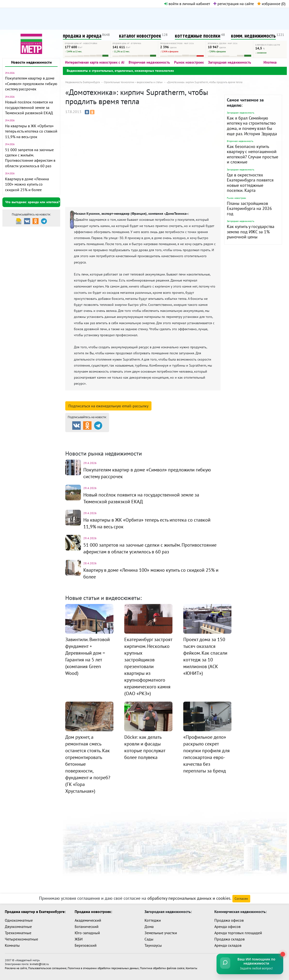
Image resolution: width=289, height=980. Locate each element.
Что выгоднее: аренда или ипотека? (33, 202)
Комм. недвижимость (93, 442)
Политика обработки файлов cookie (162, 968)
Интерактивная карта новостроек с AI (95, 62)
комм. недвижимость (253, 36)
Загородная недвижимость (230, 62)
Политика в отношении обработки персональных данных (103, 968)
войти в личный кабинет (187, 4)
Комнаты (12, 945)
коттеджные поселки (198, 36)
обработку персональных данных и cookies (189, 898)
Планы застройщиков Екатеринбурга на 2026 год (249, 208)
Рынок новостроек (189, 62)
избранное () (271, 4)
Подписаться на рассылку (108, 406)
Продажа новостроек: (93, 912)
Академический (88, 920)
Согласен (241, 899)
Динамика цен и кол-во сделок (154, 442)
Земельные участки (161, 933)
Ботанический (87, 926)
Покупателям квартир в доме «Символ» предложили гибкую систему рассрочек (31, 84)
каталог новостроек (140, 36)
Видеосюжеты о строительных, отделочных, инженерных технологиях (120, 71)
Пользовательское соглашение (47, 968)
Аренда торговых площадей (238, 933)
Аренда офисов (227, 926)
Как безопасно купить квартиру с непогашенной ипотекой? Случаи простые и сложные (253, 154)
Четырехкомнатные (21, 939)
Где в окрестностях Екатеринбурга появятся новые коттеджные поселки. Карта (250, 183)
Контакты (191, 968)
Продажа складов (230, 939)
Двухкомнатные (18, 926)
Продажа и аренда (91, 436)
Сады (149, 939)
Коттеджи (153, 920)
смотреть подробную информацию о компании (115, 398)
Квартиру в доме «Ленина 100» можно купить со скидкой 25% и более (27, 184)
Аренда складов (228, 945)
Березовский (86, 945)
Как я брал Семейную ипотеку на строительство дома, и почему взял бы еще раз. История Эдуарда (252, 126)
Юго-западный (87, 933)
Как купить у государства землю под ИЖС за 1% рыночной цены (251, 232)
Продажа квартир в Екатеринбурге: (35, 912)
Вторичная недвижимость (149, 62)
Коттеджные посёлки (195, 436)
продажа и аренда (82, 36)
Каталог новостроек (143, 436)
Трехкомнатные (18, 933)
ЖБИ (79, 939)
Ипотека (270, 62)
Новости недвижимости (31, 62)
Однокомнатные (19, 920)
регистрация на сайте (234, 4)
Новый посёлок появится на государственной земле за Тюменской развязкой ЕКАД (29, 107)
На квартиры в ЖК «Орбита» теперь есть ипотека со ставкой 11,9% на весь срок (31, 131)
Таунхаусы (153, 945)
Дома (149, 926)
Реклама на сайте (16, 968)
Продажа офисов (229, 920)
